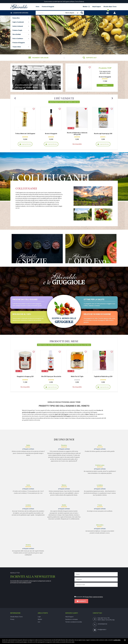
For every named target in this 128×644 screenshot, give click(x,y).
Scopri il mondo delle (64, 320)
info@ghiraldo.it (102, 630)
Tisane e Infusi (17, 47)
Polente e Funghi (17, 30)
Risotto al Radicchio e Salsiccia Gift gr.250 (77, 134)
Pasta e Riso (16, 18)
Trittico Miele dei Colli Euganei (25, 134)
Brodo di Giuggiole (105, 77)
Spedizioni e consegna (71, 619)
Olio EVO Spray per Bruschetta (51, 376)
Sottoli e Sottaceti (18, 26)
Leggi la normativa (98, 597)
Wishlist (86, 7)
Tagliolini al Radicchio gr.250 (103, 376)
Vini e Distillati (17, 34)
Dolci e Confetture (18, 39)
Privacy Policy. (89, 597)
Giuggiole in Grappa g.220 (25, 376)
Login (39, 617)
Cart (39, 622)
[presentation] (88, 591)
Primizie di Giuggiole (19, 43)
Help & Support (97, 7)
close (125, 640)
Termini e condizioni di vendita (74, 622)
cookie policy (117, 640)
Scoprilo (105, 85)
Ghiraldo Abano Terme (110, 7)
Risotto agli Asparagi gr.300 (103, 134)
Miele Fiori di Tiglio (77, 376)
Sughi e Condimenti (18, 22)
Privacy (12, 619)
